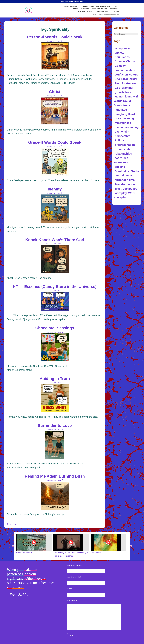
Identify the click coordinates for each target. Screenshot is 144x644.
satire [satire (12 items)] (118, 158)
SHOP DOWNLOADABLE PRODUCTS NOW (106, 14)
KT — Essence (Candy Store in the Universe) (55, 287)
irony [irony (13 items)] (127, 105)
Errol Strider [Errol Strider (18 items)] (129, 79)
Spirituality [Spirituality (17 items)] (122, 171)
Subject (70, 589)
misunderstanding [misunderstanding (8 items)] (127, 127)
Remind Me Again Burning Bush (55, 476)
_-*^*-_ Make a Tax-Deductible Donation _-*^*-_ (72, 1)
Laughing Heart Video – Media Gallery (97, 6)
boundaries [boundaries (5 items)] (122, 57)
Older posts (11, 524)
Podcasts (114, 9)
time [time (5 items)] (132, 180)
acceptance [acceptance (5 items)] (122, 48)
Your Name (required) (74, 565)
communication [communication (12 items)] (125, 70)
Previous (13, 546)
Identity (55, 189)
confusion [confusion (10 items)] (121, 75)
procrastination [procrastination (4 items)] (125, 145)
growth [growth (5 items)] (119, 92)
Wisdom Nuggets (103, 11)
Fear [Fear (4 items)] (118, 83)
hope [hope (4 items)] (129, 92)
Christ (55, 92)
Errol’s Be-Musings (99, 9)
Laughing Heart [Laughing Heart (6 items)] (125, 114)
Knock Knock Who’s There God (55, 240)
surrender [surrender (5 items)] (121, 180)
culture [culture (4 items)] (134, 75)
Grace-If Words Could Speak (55, 142)
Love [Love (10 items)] (118, 118)
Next (131, 546)
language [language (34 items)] (121, 110)
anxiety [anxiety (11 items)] (120, 53)
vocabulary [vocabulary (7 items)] (130, 189)
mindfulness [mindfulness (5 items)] (123, 123)
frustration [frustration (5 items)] (129, 83)
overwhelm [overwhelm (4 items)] (122, 132)
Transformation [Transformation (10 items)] (125, 184)
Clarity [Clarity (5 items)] (131, 61)
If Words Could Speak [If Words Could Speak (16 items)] (126, 101)
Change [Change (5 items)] (120, 61)
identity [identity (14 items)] (130, 96)
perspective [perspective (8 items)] (122, 136)
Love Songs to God (85, 11)
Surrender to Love (55, 426)
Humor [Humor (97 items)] (119, 96)
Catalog (116, 11)
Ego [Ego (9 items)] (117, 79)
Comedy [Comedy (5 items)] (120, 66)
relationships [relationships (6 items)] (123, 154)
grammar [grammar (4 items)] (128, 88)
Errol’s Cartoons (70, 6)
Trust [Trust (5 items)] (118, 189)
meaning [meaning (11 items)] (128, 118)
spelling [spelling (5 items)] (120, 167)
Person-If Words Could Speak (55, 37)
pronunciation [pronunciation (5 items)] (124, 149)
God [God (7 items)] (118, 88)
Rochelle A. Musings (81, 9)
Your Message (72, 600)
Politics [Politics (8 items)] (120, 140)
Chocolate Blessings (55, 328)
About (117, 6)
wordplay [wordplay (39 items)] (121, 193)
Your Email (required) (74, 577)
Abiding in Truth (55, 379)
